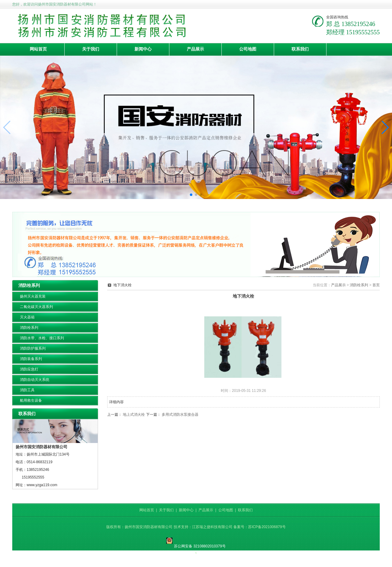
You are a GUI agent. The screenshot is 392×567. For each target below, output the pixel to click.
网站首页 (38, 49)
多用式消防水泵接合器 (180, 415)
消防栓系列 (359, 285)
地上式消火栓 (134, 415)
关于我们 (91, 49)
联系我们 (300, 49)
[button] (191, 195)
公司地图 (248, 49)
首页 (376, 285)
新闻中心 (143, 49)
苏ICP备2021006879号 (267, 527)
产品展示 (195, 49)
